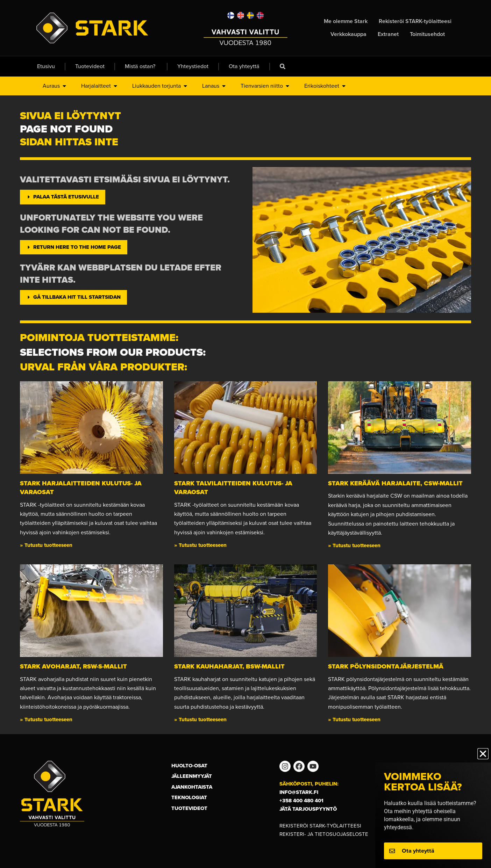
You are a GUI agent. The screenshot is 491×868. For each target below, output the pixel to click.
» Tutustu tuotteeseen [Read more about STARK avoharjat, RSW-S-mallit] (46, 719)
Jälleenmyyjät (192, 776)
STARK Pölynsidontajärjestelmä (386, 666)
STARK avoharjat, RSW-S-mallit (73, 666)
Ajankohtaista (192, 787)
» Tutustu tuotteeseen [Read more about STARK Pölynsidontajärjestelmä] (354, 719)
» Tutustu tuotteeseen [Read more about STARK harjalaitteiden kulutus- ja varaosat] (46, 545)
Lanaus (214, 86)
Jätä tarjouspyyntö (308, 809)
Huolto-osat (189, 766)
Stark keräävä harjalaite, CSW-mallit (395, 483)
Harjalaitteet (100, 86)
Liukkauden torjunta (160, 86)
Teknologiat (189, 797)
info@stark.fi (299, 792)
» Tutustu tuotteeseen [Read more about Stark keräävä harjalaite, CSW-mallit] (354, 545)
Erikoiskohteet (325, 86)
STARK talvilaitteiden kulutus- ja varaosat (233, 488)
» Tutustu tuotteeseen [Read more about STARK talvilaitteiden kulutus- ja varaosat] (200, 545)
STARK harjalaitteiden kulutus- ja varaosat (81, 488)
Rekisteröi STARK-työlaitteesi (320, 826)
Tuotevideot (189, 808)
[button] (483, 754)
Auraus (55, 86)
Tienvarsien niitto (265, 86)
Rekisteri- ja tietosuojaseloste (324, 834)
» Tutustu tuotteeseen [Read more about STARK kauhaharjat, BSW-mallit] (200, 719)
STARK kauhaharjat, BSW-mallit (229, 666)
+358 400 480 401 (301, 801)
